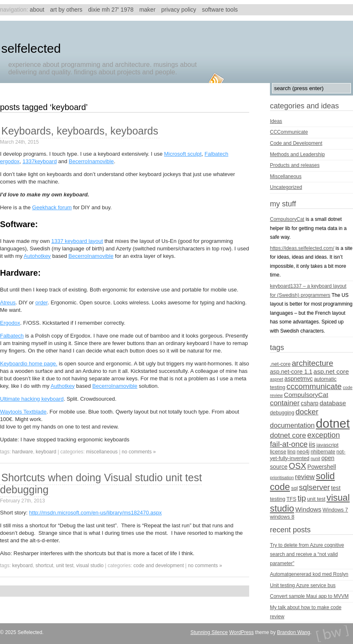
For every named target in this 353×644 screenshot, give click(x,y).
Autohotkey (37, 256)
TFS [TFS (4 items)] (292, 499)
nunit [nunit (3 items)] (315, 458)
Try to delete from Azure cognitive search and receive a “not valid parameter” (307, 554)
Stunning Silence (209, 632)
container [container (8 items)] (285, 403)
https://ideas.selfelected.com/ (302, 248)
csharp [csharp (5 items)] (309, 403)
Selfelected (31, 48)
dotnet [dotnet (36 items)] (333, 423)
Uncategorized (286, 187)
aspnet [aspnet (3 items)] (277, 379)
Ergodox (10, 323)
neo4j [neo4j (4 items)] (303, 452)
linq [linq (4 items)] (292, 452)
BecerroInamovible (91, 161)
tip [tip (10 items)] (302, 498)
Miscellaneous (102, 452)
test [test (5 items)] (336, 488)
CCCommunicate (289, 132)
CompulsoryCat (287, 219)
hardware (22, 452)
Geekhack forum (52, 207)
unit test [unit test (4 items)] (316, 499)
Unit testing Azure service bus (303, 585)
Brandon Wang (294, 632)
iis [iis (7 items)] (312, 444)
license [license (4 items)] (278, 452)
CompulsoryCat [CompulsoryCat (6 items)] (306, 395)
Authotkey (63, 386)
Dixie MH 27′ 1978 (111, 10)
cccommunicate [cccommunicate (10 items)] (314, 386)
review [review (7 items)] (305, 477)
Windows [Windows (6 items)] (308, 509)
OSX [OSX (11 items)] (297, 466)
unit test (65, 566)
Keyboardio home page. (29, 364)
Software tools (220, 10)
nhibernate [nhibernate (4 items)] (323, 452)
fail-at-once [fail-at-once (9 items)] (289, 444)
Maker (147, 10)
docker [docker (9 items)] (307, 412)
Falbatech (12, 336)
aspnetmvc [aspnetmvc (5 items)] (299, 379)
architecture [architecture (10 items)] (312, 363)
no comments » (139, 452)
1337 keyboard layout (77, 241)
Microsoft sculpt (183, 154)
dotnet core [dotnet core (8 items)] (288, 435)
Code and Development (158, 566)
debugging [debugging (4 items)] (282, 413)
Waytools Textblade (23, 412)
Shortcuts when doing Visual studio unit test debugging (101, 484)
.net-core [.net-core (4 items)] (280, 364)
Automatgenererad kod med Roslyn (309, 574)
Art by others (66, 10)
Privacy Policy (179, 10)
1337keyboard (39, 161)
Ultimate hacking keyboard (32, 399)
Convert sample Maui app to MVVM (309, 596)
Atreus (8, 302)
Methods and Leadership (297, 154)
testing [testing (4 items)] (278, 499)
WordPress (241, 632)
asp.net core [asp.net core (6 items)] (331, 371)
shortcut (44, 566)
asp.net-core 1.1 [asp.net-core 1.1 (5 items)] (291, 372)
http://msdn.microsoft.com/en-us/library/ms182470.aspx (95, 513)
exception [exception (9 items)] (324, 435)
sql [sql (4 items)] (294, 488)
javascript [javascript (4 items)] (327, 445)
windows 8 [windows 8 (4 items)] (282, 517)
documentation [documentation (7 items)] (292, 425)
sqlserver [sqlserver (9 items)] (314, 487)
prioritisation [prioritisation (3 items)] (282, 477)
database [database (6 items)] (333, 403)
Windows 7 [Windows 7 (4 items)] (336, 510)
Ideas (276, 121)
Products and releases (295, 165)
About (37, 10)
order (42, 302)
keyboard (46, 452)
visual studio (90, 566)
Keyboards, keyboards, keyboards (80, 131)
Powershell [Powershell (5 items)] (322, 467)
